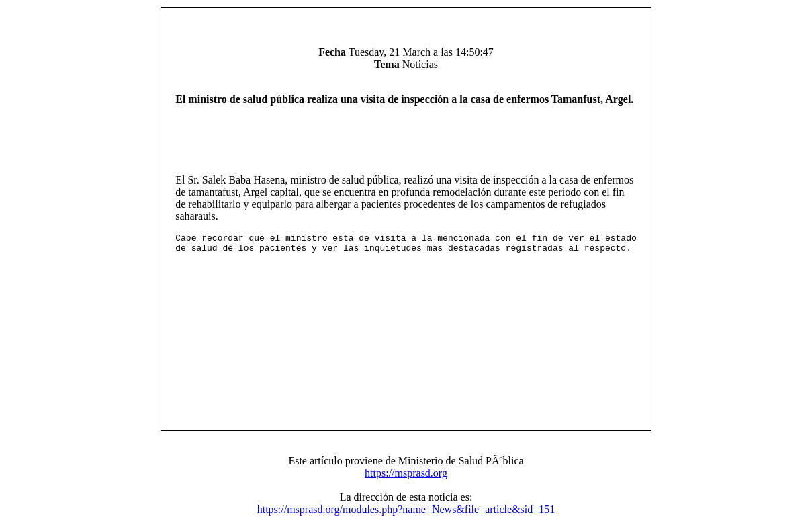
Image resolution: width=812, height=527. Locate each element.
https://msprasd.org (406, 477)
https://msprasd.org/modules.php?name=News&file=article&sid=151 (406, 513)
